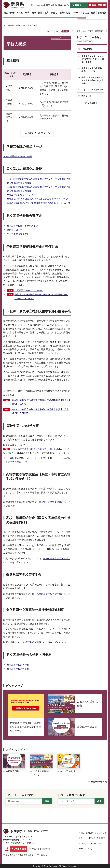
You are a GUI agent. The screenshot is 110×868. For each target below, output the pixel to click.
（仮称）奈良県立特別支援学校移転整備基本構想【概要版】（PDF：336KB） (41, 402)
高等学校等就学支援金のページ (55, 502)
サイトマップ (87, 849)
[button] (37, 5)
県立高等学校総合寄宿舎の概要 (22, 226)
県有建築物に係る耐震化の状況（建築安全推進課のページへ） (38, 199)
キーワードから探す (20, 795)
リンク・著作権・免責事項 (93, 838)
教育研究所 (86, 96)
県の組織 (21, 25)
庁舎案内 (43, 855)
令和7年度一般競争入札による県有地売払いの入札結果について (93, 80)
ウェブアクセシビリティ (92, 844)
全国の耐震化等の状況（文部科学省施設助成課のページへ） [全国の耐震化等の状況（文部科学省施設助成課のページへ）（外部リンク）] (37, 203)
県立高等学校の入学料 (18, 665)
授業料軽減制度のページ (38, 642)
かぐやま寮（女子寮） (18, 234)
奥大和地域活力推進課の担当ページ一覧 (92, 70)
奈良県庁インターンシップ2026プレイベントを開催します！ (93, 59)
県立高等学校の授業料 (18, 669)
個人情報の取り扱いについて (94, 833)
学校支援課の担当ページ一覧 (18, 157)
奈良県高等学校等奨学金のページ (53, 594)
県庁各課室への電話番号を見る (19, 855)
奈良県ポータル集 (99, 782)
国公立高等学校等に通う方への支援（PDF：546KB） (38, 449)
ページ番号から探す (73, 795)
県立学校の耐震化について (20, 195)
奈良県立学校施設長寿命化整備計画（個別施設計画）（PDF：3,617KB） (41, 297)
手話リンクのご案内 (41, 849)
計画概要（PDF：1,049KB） (29, 290)
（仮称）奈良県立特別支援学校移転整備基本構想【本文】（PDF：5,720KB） (40, 411)
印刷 (66, 31)
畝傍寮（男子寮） (16, 230)
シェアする (52, 31)
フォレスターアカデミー (92, 90)
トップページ (9, 25)
